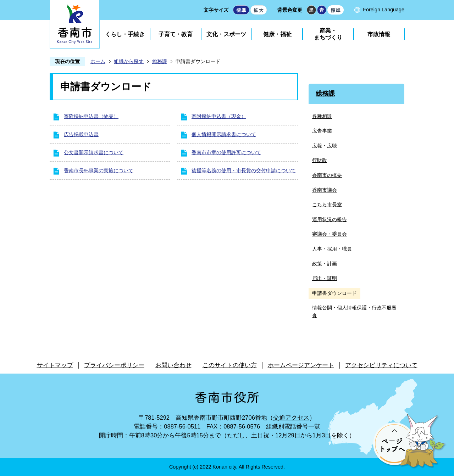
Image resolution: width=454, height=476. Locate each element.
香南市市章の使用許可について (226, 152)
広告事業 (322, 131)
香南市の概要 (327, 175)
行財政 (320, 160)
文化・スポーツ (226, 34)
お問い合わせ (173, 365)
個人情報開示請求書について (224, 134)
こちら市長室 (327, 205)
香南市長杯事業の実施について (99, 170)
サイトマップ (55, 365)
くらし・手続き (125, 34)
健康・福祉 (277, 34)
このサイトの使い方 (230, 365)
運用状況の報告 (330, 219)
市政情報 (379, 34)
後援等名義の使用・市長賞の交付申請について (244, 170)
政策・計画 (325, 264)
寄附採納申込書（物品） (91, 116)
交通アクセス (291, 418)
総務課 (160, 61)
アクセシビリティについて (381, 365)
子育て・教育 (176, 34)
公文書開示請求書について (94, 152)
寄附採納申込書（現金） (219, 116)
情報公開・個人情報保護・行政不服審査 (354, 312)
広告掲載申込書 (81, 134)
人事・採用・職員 (332, 249)
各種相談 (322, 116)
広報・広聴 (325, 146)
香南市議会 (325, 190)
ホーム (98, 61)
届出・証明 (325, 278)
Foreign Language (384, 10)
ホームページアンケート (301, 365)
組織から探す (129, 61)
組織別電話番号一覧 (293, 427)
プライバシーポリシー (114, 365)
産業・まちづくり (328, 34)
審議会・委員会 (330, 234)
